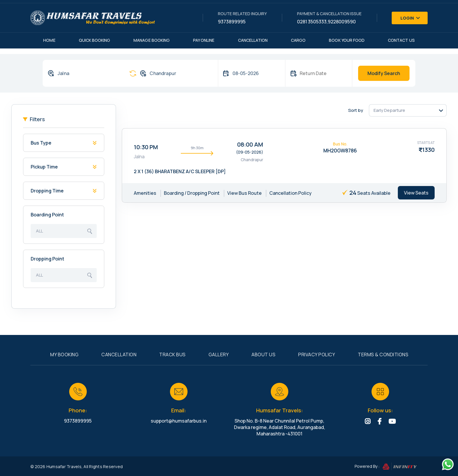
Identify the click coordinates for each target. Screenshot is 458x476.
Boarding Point (47, 215)
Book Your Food (347, 40)
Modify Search (384, 73)
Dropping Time (47, 191)
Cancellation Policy (290, 193)
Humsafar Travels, (65, 467)
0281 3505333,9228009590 (326, 22)
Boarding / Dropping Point (192, 193)
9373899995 (232, 22)
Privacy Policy (317, 355)
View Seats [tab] (416, 193)
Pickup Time (44, 167)
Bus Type (41, 143)
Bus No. (340, 144)
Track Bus (172, 355)
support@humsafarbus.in (179, 421)
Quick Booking (95, 40)
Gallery (219, 355)
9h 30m (197, 148)
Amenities (145, 193)
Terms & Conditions (383, 355)
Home (49, 40)
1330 (428, 150)
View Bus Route (244, 193)
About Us (263, 355)
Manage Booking (152, 40)
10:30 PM (146, 147)
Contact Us (401, 40)
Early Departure (389, 110)
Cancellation (253, 40)
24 (353, 193)
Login (410, 18)
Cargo (298, 40)
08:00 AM (250, 144)
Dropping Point (47, 259)
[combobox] (83, 73)
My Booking (64, 355)
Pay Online (204, 40)
